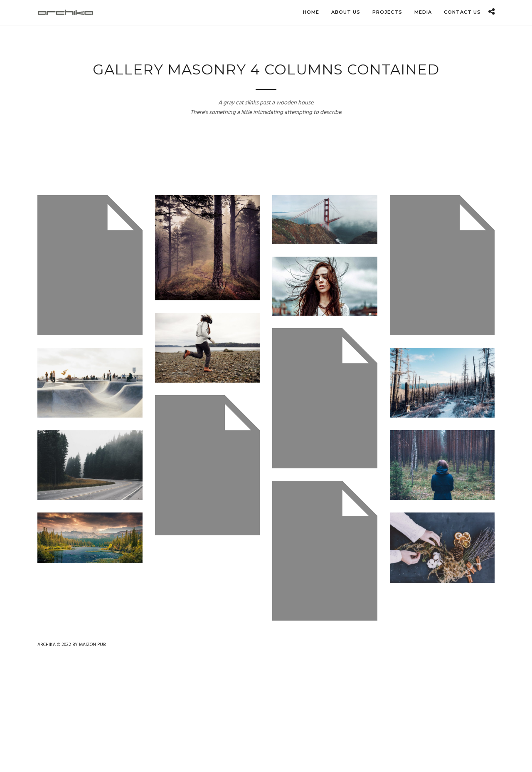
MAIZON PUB (92, 645)
